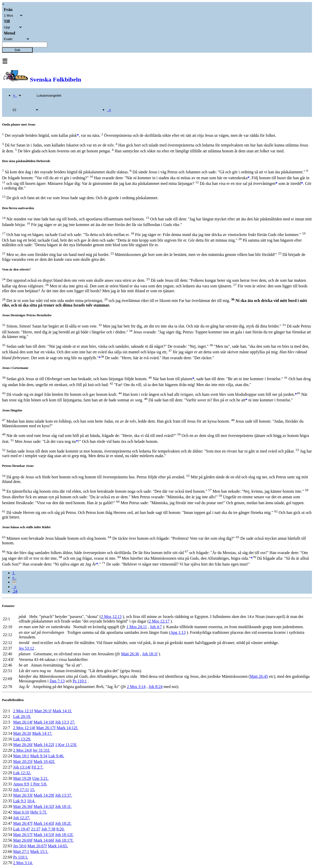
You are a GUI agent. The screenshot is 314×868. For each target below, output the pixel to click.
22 (14, 582)
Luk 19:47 (21, 829)
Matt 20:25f (23, 762)
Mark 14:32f (44, 807)
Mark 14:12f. (67, 728)
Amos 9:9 (21, 784)
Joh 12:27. (22, 818)
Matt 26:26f (23, 745)
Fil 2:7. (37, 767)
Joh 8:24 (156, 687)
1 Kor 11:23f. (66, 745)
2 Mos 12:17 (159, 621)
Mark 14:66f (44, 840)
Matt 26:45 (259, 676)
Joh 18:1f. (63, 807)
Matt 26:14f (23, 722)
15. (33, 790)
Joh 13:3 (62, 722)
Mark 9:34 (39, 756)
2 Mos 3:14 (136, 687)
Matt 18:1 (21, 756)
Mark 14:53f (44, 835)
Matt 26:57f (23, 835)
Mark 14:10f (44, 722)
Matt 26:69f (23, 840)
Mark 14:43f (44, 823)
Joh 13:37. (64, 795)
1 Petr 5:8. (39, 784)
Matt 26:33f (23, 795)
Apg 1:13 (178, 632)
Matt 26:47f (23, 823)
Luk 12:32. (22, 773)
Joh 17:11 (21, 790)
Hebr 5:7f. (39, 812)
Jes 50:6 (20, 846)
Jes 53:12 (26, 648)
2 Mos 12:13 (111, 617)
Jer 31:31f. (41, 750)
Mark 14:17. (42, 733)
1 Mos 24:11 (137, 627)
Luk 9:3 (19, 801)
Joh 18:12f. (64, 835)
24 (15, 591)
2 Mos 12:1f (23, 711)
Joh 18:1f (150, 654)
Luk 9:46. (56, 756)
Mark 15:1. (39, 852)
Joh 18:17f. (64, 840)
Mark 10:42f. (44, 762)
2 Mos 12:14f (24, 728)
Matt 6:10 (21, 812)
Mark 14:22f (44, 745)
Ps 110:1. (21, 857)
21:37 (36, 829)
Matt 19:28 (22, 778)
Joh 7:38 (48, 829)
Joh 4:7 (156, 627)
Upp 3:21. (40, 778)
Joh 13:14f (22, 767)
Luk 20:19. (22, 717)
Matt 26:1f (43, 711)
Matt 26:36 (130, 654)
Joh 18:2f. (63, 823)
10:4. (31, 801)
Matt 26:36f (23, 807)
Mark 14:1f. (62, 711)
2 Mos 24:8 (22, 750)
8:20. (61, 829)
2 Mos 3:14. (23, 863)
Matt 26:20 (22, 733)
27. (73, 722)
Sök (17, 50)
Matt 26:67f (37, 846)
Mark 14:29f (44, 795)
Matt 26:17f (46, 728)
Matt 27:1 (21, 852)
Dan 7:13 (57, 681)
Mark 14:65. (58, 846)
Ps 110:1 (80, 681)
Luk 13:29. (22, 739)
